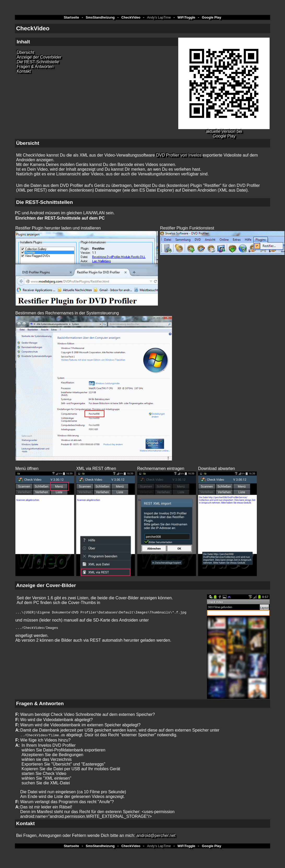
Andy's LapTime (159, 17)
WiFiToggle (186, 17)
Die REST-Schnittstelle (38, 62)
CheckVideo (131, 17)
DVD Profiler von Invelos (179, 155)
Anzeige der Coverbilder (39, 57)
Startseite (71, 17)
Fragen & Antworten (35, 67)
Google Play (212, 17)
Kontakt (24, 71)
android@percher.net (156, 835)
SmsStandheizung (100, 17)
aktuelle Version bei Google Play (224, 134)
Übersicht (26, 52)
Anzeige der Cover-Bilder (46, 585)
